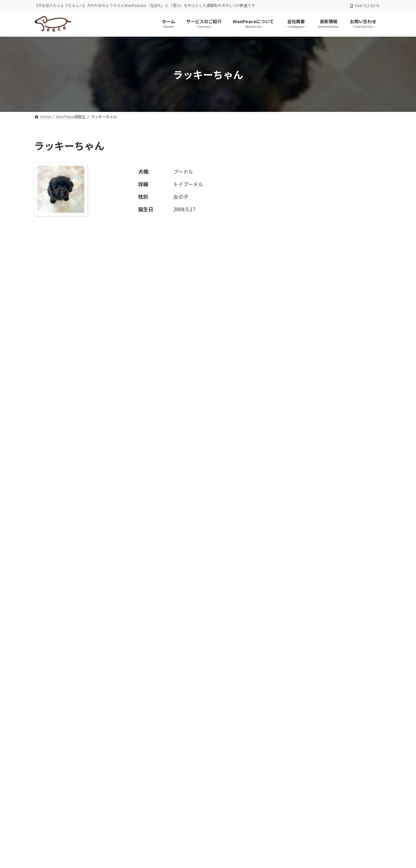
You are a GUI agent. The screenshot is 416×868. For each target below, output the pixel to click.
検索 (365, 212)
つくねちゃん (329, 352)
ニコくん (325, 281)
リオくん (325, 246)
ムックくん (327, 565)
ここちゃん (327, 458)
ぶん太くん (327, 529)
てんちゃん (327, 423)
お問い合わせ (154, 824)
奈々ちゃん (327, 494)
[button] (317, 751)
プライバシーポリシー (63, 824)
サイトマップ (113, 824)
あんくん (325, 387)
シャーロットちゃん (335, 317)
